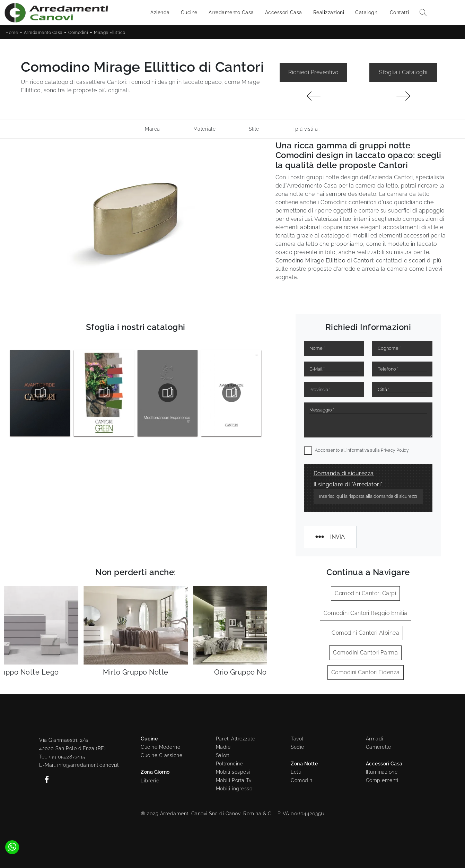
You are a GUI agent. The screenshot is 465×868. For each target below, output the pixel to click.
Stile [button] (254, 129)
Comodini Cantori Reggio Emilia (366, 613)
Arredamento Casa (231, 12)
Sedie (297, 747)
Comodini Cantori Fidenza (366, 672)
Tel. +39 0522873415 (62, 757)
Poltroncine (230, 764)
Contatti (400, 12)
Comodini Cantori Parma (365, 653)
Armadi (375, 739)
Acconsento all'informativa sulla (362, 450)
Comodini (78, 33)
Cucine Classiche (161, 755)
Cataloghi (367, 12)
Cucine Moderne (160, 747)
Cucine (189, 12)
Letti (296, 772)
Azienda (160, 12)
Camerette (379, 747)
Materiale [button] (205, 129)
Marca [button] (152, 129)
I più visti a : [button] (306, 129)
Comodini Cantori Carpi (365, 593)
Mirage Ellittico (110, 33)
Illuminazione (382, 772)
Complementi (382, 780)
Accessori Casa (284, 12)
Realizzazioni (329, 12)
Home (12, 33)
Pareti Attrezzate (236, 739)
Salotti (223, 755)
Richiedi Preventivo (313, 72)
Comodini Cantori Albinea (365, 633)
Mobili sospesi (233, 772)
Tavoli (298, 739)
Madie (223, 747)
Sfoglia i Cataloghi (403, 72)
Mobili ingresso (234, 789)
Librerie (150, 781)
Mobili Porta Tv (234, 780)
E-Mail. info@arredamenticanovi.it (79, 765)
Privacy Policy (395, 450)
